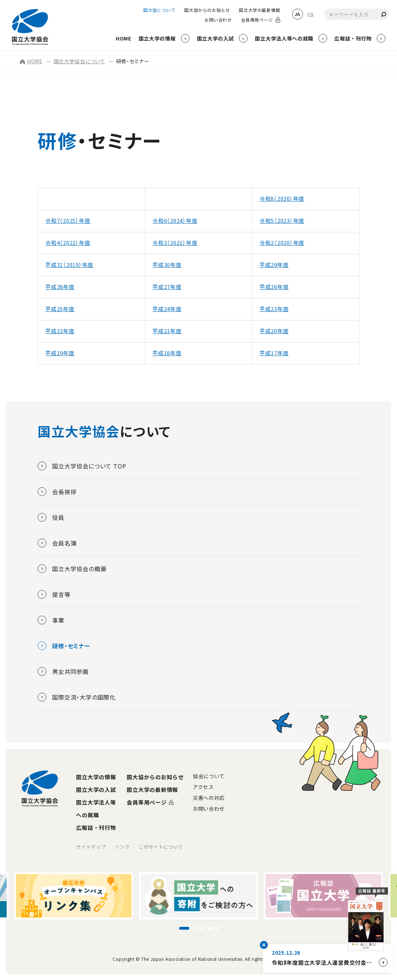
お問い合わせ (218, 20)
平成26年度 (274, 287)
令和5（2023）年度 (282, 220)
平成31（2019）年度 (69, 265)
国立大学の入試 (96, 790)
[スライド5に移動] (217, 928)
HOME (31, 61)
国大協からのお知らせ (207, 10)
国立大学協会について (79, 61)
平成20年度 (274, 331)
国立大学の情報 (96, 777)
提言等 (54, 594)
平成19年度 (60, 353)
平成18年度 (167, 353)
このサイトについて (161, 847)
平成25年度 (60, 309)
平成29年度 (274, 265)
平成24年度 (167, 309)
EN (311, 14)
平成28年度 (60, 287)
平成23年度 (274, 309)
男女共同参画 (63, 671)
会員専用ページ (257, 20)
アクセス (203, 787)
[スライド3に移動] (202, 928)
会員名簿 (57, 543)
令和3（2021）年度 (175, 243)
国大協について (159, 10)
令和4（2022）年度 (68, 243)
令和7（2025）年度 (68, 220)
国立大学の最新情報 (259, 10)
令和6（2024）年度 (175, 220)
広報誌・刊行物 (96, 828)
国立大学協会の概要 (72, 569)
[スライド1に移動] (184, 928)
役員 (51, 517)
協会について (209, 776)
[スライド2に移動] (195, 928)
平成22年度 (60, 331)
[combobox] (356, 14)
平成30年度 (167, 265)
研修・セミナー (64, 646)
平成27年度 (167, 287)
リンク (122, 847)
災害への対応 (209, 798)
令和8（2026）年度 (282, 198)
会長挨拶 (57, 492)
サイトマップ (91, 847)
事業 (51, 620)
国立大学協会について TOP (82, 466)
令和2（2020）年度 (282, 243)
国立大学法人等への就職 (96, 809)
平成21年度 (167, 331)
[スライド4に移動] (210, 928)
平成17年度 (274, 353)
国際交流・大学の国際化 (77, 697)
